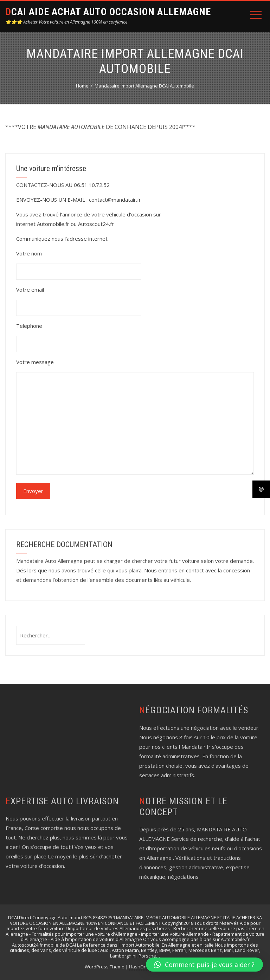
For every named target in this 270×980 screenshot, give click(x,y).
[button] (204, 965)
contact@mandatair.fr (115, 200)
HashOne (139, 967)
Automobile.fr (53, 224)
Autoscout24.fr (96, 224)
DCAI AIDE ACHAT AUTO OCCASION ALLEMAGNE (108, 12)
